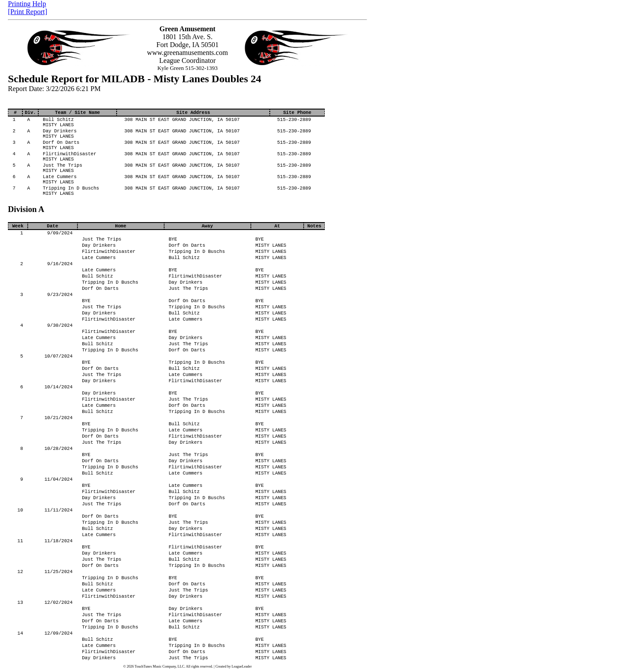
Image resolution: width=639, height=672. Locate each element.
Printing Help (27, 4)
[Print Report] (28, 12)
